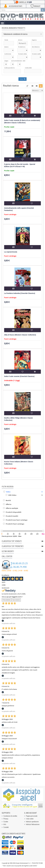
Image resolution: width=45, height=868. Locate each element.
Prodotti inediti (12, 516)
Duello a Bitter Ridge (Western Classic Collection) (19, 419)
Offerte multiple (12, 508)
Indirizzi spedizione (32, 822)
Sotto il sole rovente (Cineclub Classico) (19, 376)
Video (8, 492)
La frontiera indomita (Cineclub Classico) (20, 293)
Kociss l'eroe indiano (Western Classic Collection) (19, 463)
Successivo (16, 600)
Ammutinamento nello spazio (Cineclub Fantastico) (19, 209)
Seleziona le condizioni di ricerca (15, 34)
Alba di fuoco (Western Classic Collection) (20, 335)
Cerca (22, 79)
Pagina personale (32, 816)
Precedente (6, 600)
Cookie (6, 822)
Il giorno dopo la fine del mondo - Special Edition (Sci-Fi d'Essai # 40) (20, 165)
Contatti (6, 827)
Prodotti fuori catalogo (15, 524)
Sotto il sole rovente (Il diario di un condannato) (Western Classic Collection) (22, 122)
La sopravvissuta (11, 252)
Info (5, 824)
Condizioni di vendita (10, 816)
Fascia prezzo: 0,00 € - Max (12, 536)
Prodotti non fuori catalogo (17, 520)
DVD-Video (12, 495)
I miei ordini (30, 819)
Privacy (6, 819)
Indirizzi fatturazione (33, 824)
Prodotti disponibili (13, 512)
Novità (8, 500)
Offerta (9, 504)
